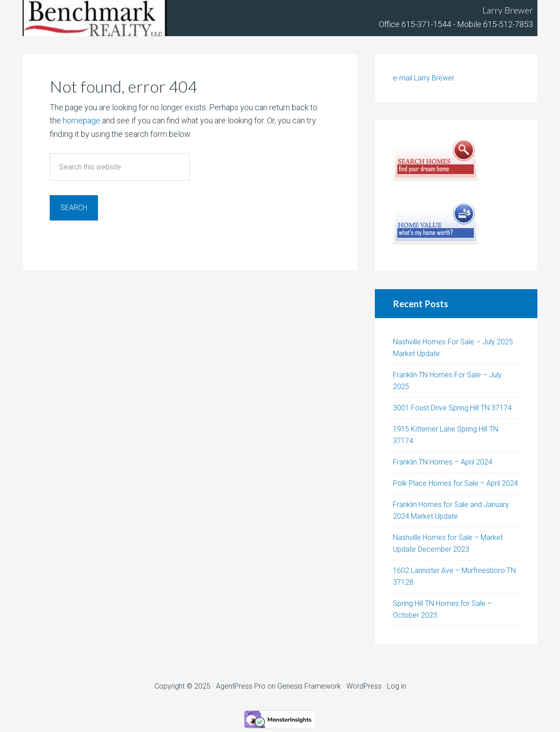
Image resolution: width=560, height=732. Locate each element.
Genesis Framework (309, 686)
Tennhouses (95, 18)
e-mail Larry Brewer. (424, 78)
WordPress (364, 686)
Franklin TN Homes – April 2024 (443, 462)
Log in (397, 686)
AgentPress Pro (241, 686)
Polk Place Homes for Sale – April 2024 (455, 483)
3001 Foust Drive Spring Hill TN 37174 (452, 408)
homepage (82, 120)
